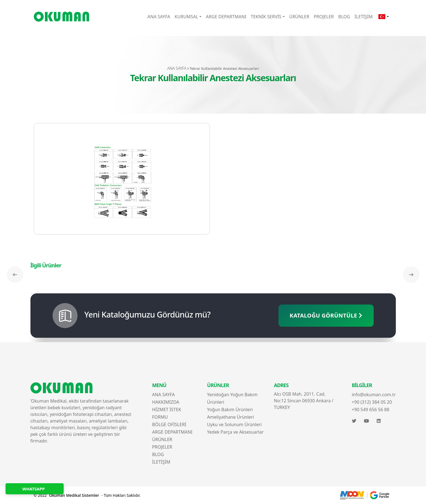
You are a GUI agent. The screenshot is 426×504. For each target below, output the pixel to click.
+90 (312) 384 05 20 (372, 402)
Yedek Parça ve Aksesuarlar (235, 432)
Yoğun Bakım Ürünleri (230, 410)
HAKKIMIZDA (166, 402)
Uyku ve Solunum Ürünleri (234, 424)
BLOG (344, 17)
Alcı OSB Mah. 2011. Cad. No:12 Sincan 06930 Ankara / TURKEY (304, 401)
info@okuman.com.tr (374, 395)
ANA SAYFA (159, 17)
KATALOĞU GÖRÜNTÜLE (326, 315)
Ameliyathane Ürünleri (230, 417)
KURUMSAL (186, 17)
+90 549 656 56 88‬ (371, 410)
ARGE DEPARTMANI (226, 17)
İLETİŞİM (364, 17)
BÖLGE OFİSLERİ (169, 424)
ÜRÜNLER (299, 17)
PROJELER (324, 17)
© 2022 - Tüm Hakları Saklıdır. (87, 495)
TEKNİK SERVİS (266, 17)
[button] (384, 17)
